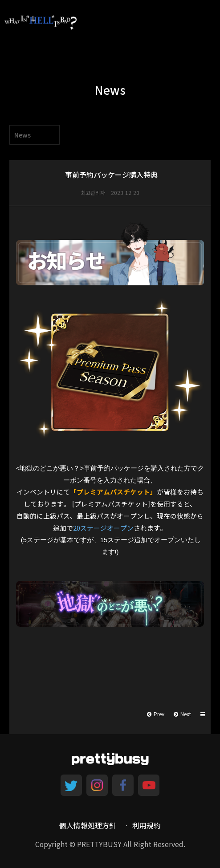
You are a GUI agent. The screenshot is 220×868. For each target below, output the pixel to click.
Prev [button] (156, 714)
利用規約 (147, 825)
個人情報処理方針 (88, 825)
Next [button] (182, 714)
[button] (203, 714)
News (22, 135)
